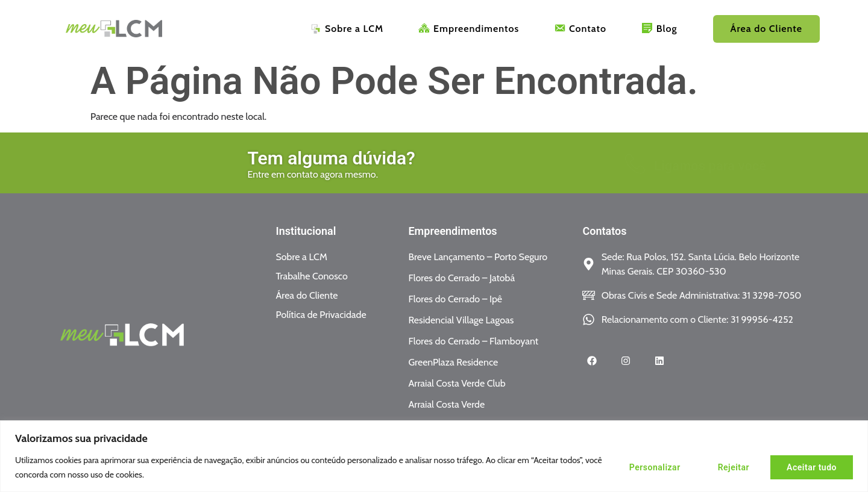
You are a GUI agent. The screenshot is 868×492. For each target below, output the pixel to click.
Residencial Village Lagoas (461, 320)
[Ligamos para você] (495, 164)
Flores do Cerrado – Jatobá (461, 278)
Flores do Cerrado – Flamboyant (473, 341)
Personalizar (655, 467)
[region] (434, 456)
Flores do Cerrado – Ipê (455, 299)
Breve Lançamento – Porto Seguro (478, 257)
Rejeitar (734, 467)
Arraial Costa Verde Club (457, 383)
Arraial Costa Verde (446, 404)
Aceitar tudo (812, 467)
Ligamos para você (571, 166)
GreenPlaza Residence (453, 362)
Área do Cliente (766, 29)
